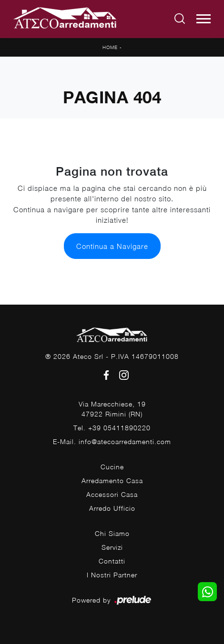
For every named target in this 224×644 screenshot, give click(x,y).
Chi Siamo (112, 533)
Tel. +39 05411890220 (112, 428)
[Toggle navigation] (204, 19)
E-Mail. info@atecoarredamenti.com (112, 441)
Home (110, 47)
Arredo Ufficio (112, 508)
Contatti (112, 561)
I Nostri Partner (112, 575)
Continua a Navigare (112, 246)
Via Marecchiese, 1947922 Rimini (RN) (112, 409)
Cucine (112, 467)
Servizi (112, 547)
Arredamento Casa (112, 481)
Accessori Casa (112, 494)
